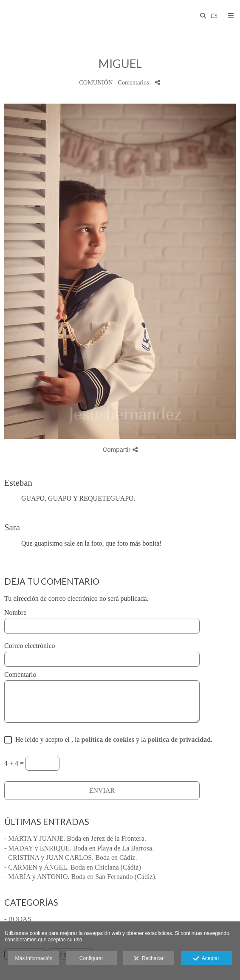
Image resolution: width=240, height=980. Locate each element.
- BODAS (18, 919)
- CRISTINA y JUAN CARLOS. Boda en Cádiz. (71, 857)
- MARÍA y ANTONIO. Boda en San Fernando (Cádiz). (80, 877)
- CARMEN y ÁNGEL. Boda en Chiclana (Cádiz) (73, 867)
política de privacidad (179, 739)
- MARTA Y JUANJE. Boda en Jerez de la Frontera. (75, 838)
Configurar (91, 958)
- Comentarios (133, 82)
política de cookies (108, 739)
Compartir (120, 449)
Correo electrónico (30, 646)
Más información (34, 958)
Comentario (20, 674)
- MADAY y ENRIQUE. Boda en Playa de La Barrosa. (79, 848)
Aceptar (206, 959)
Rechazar (149, 959)
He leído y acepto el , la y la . (112, 739)
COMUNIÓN (96, 82)
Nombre (15, 612)
